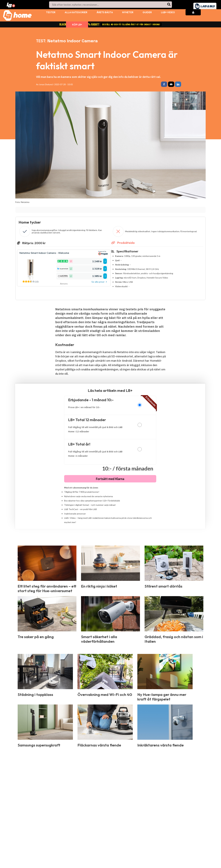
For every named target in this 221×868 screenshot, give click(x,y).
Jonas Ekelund (46, 84)
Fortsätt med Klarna (110, 480)
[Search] (169, 5)
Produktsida (123, 243)
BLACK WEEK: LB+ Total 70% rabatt (110, 24)
